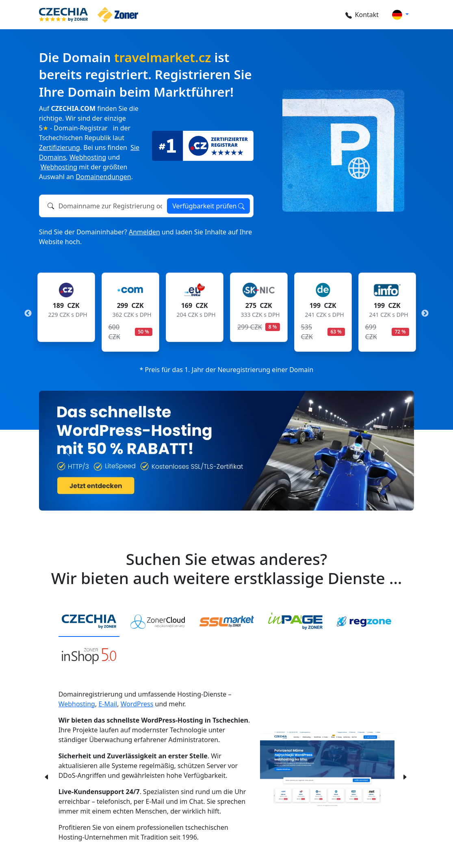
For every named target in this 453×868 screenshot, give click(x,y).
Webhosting (88, 157)
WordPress (137, 704)
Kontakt (362, 15)
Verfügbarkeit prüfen (208, 206)
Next (425, 314)
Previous (28, 314)
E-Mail (108, 704)
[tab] (89, 622)
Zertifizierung (60, 147)
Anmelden (144, 232)
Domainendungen (103, 177)
